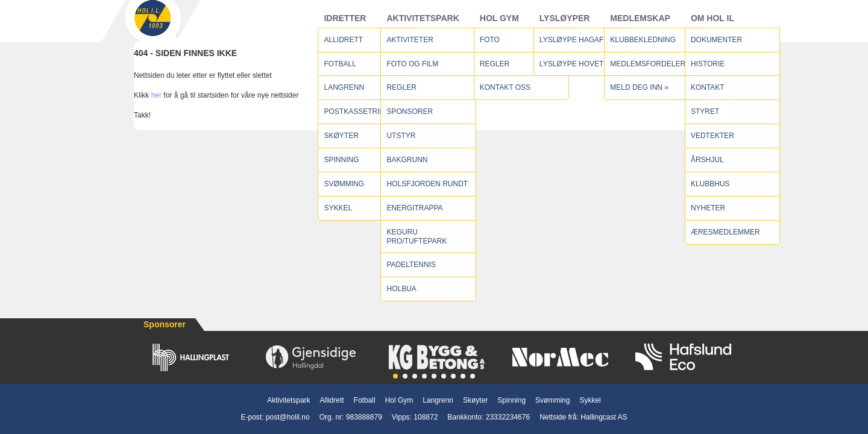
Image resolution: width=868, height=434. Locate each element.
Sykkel (590, 400)
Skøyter (475, 400)
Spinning (511, 400)
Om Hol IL (712, 24)
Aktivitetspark (423, 24)
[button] (395, 376)
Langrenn (438, 400)
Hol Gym (499, 24)
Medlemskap (640, 24)
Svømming (552, 400)
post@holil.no (288, 417)
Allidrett (332, 400)
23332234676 (508, 417)
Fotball (365, 400)
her (156, 107)
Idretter (345, 24)
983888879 (364, 417)
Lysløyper (565, 24)
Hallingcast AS (604, 417)
